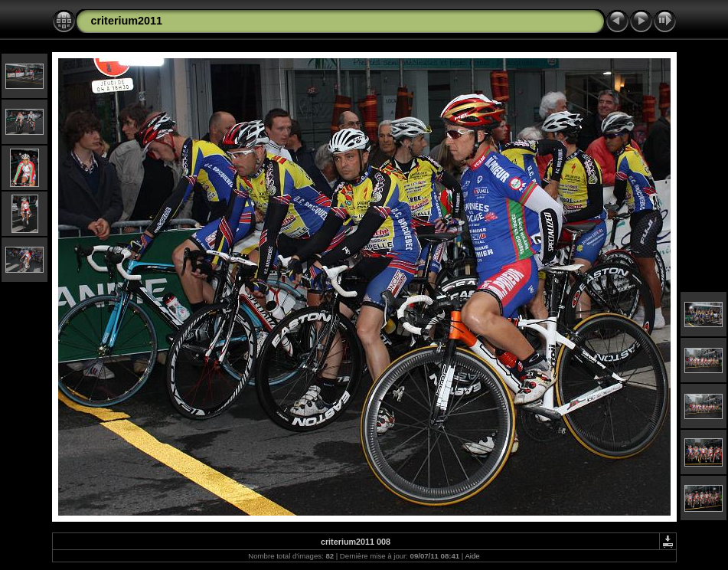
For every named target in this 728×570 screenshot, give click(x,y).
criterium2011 (127, 21)
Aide (472, 556)
